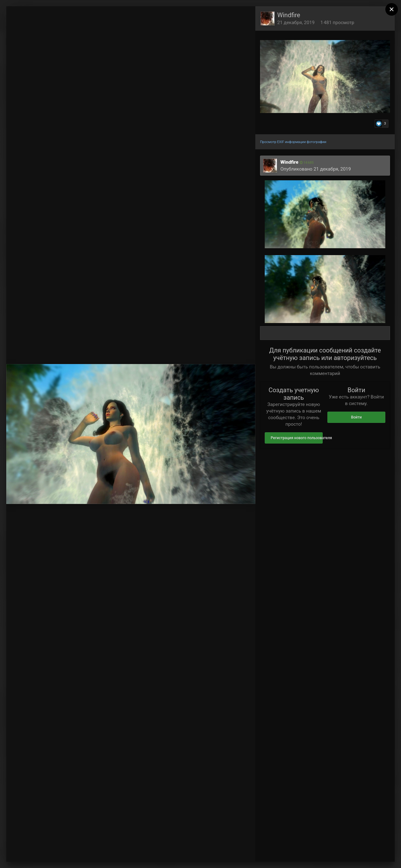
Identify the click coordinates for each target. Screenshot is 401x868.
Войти (356, 417)
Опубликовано (316, 169)
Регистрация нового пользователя (297, 438)
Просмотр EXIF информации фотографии (293, 142)
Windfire (289, 15)
